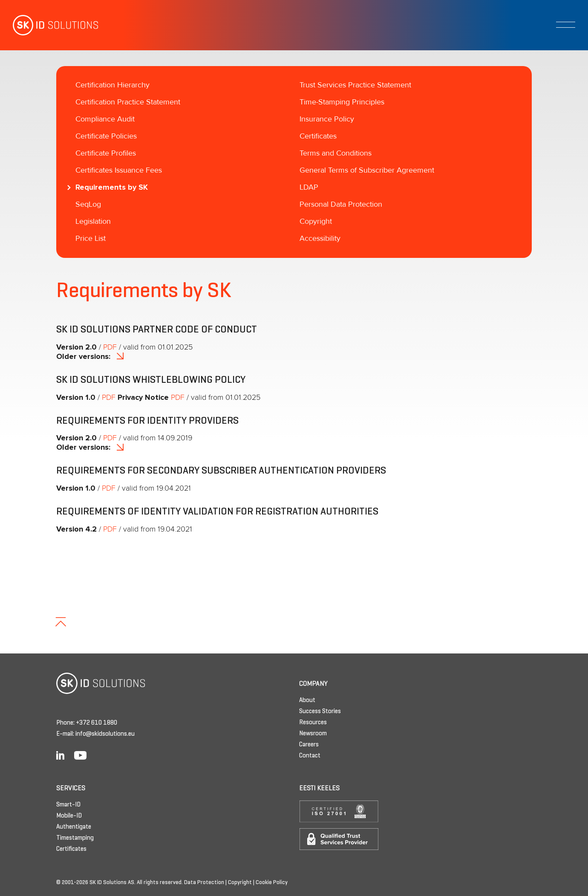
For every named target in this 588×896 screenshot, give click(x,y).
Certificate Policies (106, 136)
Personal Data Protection (341, 205)
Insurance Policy (327, 119)
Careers (309, 745)
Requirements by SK (112, 188)
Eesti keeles (319, 789)
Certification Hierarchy (112, 85)
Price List (91, 239)
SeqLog (88, 205)
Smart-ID (68, 805)
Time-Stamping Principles (342, 102)
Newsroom (313, 734)
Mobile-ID (69, 816)
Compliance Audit (105, 119)
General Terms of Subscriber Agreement (367, 171)
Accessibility (320, 239)
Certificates (318, 136)
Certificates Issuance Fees (119, 171)
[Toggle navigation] (566, 25)
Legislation (93, 222)
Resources (313, 723)
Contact (310, 756)
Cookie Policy (272, 883)
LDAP (309, 188)
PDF (110, 347)
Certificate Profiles (106, 153)
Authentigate (74, 827)
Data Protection (204, 883)
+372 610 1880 (97, 723)
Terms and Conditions (336, 153)
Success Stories (320, 711)
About (307, 700)
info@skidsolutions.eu (105, 734)
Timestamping (75, 838)
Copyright (316, 222)
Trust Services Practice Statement (355, 85)
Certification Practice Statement (128, 102)
